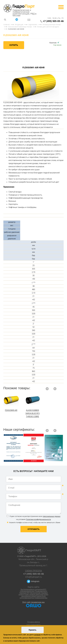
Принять (32, 630)
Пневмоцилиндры (41, 598)
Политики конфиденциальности (38, 519)
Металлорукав (35, 593)
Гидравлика (33, 25)
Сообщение (34, 508)
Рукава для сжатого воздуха (48, 27)
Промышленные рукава (52, 25)
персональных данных (52, 516)
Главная (6, 25)
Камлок (39, 596)
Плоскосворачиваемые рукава (20, 27)
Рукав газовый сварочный (34, 594)
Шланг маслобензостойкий (35, 595)
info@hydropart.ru (33, 577)
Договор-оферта (34, 622)
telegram (35, 581)
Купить (14, 45)
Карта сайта (33, 587)
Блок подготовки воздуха (33, 597)
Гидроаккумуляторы (27, 591)
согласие (37, 635)
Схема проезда (33, 571)
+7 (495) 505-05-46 (53, 21)
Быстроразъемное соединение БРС (33, 589)
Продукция (19, 25)
